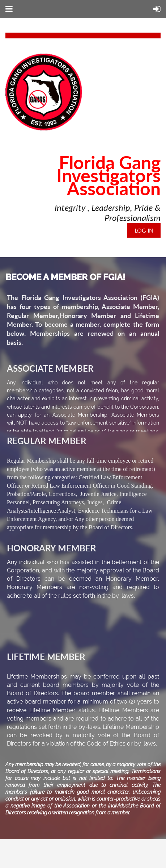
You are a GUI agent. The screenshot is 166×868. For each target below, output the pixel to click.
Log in (144, 230)
